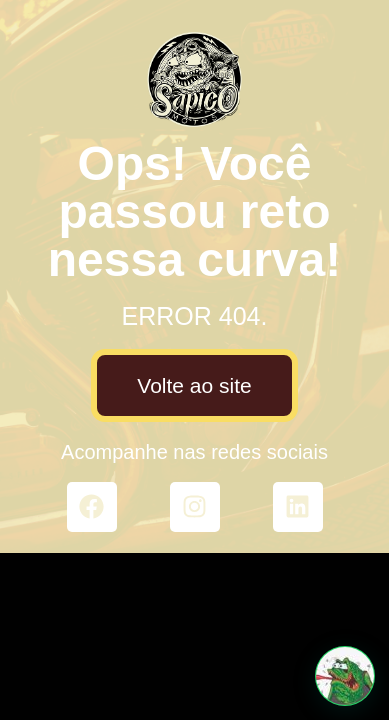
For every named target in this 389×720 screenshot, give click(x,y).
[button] (345, 676)
